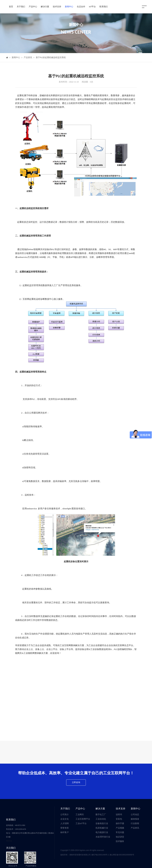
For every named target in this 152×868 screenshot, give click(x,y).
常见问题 (120, 832)
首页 (11, 7)
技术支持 (57, 7)
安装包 (119, 819)
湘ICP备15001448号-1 (100, 855)
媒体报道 (135, 819)
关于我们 (21, 7)
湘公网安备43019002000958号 (122, 855)
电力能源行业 (102, 832)
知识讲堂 (120, 837)
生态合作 (81, 7)
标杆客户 (65, 832)
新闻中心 (69, 7)
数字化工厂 (101, 815)
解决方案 (45, 7)
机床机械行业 (102, 828)
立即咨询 (76, 782)
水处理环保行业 (103, 837)
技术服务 (120, 841)
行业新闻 (135, 823)
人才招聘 (65, 823)
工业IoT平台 (81, 823)
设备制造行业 (102, 823)
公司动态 (135, 815)
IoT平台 (92, 7)
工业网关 (80, 815)
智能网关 (38, 249)
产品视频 (120, 828)
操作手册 (120, 823)
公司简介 (65, 815)
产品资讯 (28, 58)
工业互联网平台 (83, 819)
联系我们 (104, 7)
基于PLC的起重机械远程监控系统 (51, 58)
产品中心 (33, 7)
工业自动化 (101, 819)
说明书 (119, 815)
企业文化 (65, 819)
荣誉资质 (65, 828)
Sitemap (9, 841)
